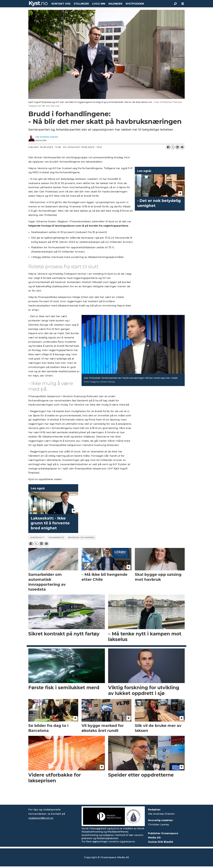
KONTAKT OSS (61, 4)
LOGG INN (99, 4)
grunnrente (56, 537)
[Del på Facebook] (168, 147)
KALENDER (115, 4)
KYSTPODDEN (135, 4)
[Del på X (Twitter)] (173, 147)
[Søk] (175, 4)
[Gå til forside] (38, 4)
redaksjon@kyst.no (41, 818)
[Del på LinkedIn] (177, 147)
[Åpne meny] (183, 4)
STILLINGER (81, 4)
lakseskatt (37, 537)
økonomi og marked (81, 537)
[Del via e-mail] (182, 147)
